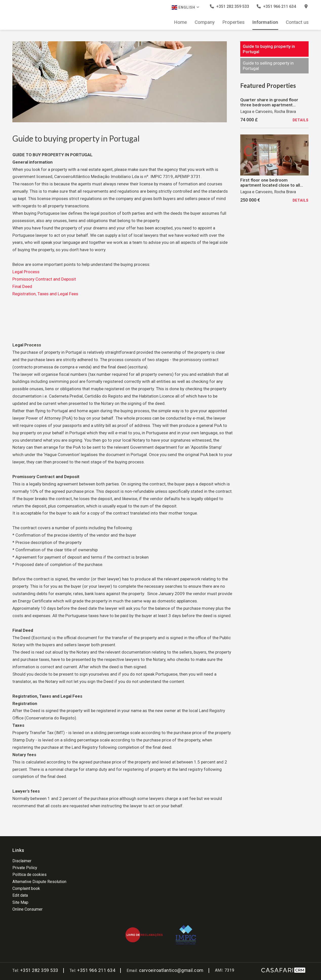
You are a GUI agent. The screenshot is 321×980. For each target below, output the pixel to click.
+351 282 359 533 (229, 6)
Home (180, 22)
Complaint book (26, 888)
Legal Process (26, 272)
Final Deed (22, 286)
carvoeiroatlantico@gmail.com (171, 970)
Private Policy (25, 868)
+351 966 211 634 (276, 6)
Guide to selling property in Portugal (268, 66)
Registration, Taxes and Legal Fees (45, 294)
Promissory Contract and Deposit (44, 279)
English (186, 7)
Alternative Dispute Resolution (39, 882)
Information (265, 22)
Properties (233, 22)
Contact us (297, 22)
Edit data (20, 895)
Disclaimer (22, 861)
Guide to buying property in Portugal (269, 49)
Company (205, 22)
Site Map (20, 902)
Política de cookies (29, 875)
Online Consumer (27, 909)
